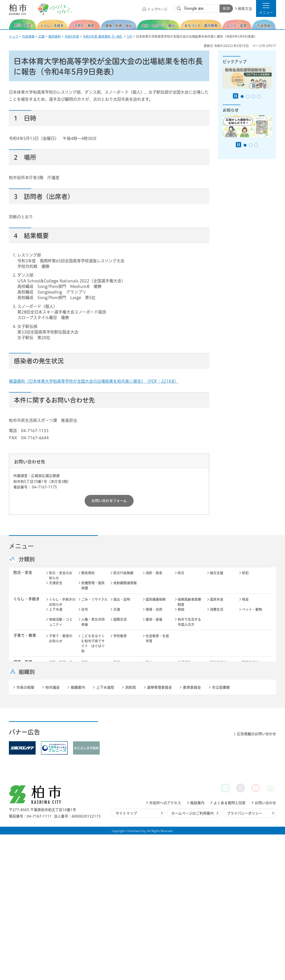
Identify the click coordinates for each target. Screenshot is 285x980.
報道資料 (55, 36)
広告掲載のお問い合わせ (256, 879)
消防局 (130, 833)
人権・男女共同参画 (93, 627)
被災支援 (217, 578)
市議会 (183, 768)
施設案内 (197, 948)
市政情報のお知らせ (61, 761)
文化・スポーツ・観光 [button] (28, 696)
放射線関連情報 (125, 588)
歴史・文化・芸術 (93, 696)
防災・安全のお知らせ (61, 580)
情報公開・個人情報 (125, 771)
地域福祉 (56, 677)
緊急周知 (88, 578)
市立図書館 (221, 833)
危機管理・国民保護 (93, 590)
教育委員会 (218, 768)
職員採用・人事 (222, 758)
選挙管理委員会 (159, 833)
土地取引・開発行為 (157, 728)
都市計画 (120, 715)
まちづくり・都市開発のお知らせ (62, 718)
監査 (149, 768)
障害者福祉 (250, 667)
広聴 (52, 768)
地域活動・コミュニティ (61, 627)
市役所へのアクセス (165, 948)
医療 (117, 667)
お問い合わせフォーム (109, 501)
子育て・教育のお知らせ (61, 643)
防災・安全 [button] (23, 577)
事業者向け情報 (157, 677)
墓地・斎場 (154, 624)
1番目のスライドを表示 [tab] (242, 96)
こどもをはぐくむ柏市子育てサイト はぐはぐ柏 (93, 648)
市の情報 (120, 758)
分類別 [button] (27, 559)
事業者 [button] (19, 794)
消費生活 (217, 614)
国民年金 (217, 604)
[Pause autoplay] (236, 96)
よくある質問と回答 (230, 948)
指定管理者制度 (222, 742)
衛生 (149, 667)
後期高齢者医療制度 (189, 607)
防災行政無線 (123, 578)
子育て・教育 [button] (25, 640)
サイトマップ (126, 959)
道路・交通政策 (93, 725)
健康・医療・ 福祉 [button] (25, 669)
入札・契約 (186, 742)
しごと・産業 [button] (25, 741)
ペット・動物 (252, 614)
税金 (245, 604)
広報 (41, 36)
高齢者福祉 (218, 667)
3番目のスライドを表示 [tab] (253, 96)
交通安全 (56, 588)
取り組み (184, 677)
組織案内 (78, 833)
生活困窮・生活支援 (93, 680)
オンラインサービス (254, 771)
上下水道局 (105, 833)
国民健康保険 (156, 604)
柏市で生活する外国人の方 (189, 627)
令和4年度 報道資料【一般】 (103, 36)
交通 (117, 614)
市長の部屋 (90, 758)
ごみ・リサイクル (94, 604)
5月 (129, 36)
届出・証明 (122, 604)
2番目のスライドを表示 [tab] (248, 96)
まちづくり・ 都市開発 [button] (25, 717)
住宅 (85, 614)
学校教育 (120, 641)
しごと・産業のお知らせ (61, 744)
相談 (181, 614)
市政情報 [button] (21, 758)
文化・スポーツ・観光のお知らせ (61, 699)
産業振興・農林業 (157, 744)
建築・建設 (57, 725)
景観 (181, 715)
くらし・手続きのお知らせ (62, 607)
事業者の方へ (59, 795)
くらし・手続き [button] (26, 604)
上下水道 (56, 614)
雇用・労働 (90, 742)
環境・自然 (154, 614)
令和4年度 (72, 36)
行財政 (183, 758)
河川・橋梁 (186, 725)
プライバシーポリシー (245, 959)
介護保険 (184, 667)
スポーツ (120, 693)
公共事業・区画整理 (125, 728)
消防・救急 (154, 578)
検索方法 (245, 9)
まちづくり (90, 715)
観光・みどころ (157, 693)
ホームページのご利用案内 (192, 959)
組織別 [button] (27, 817)
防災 (181, 578)
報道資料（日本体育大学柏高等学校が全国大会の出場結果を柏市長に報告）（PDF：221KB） (94, 381)
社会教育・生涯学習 (157, 643)
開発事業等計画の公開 (157, 718)
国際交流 (120, 624)
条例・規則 (57, 778)
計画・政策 (154, 758)
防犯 (245, 578)
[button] (266, 8)
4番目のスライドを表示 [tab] (259, 96)
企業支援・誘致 (125, 742)
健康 (85, 667)
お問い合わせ (265, 948)
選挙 (85, 768)
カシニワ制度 (252, 715)
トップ (14, 36)
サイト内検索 (179, 9)
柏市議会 (53, 833)
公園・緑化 (218, 715)
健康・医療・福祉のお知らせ (61, 670)
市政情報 (28, 36)
